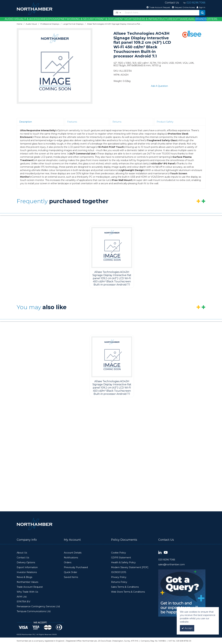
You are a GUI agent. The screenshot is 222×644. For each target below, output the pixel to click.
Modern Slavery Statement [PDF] (130, 567)
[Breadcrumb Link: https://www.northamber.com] (19, 24)
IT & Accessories (36, 19)
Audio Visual (14, 19)
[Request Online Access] (183, 7)
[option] (55, 66)
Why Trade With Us (27, 592)
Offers (212, 19)
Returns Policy (119, 582)
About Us (22, 553)
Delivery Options (26, 563)
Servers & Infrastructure (153, 19)
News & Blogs (24, 577)
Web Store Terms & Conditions (128, 592)
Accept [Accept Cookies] (187, 628)
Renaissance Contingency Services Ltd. (38, 607)
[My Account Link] (201, 7)
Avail (192, 19)
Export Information (27, 567)
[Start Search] (202, 13)
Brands (201, 19)
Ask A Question (159, 86)
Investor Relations (27, 572)
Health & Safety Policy (123, 563)
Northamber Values (27, 582)
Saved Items (71, 577)
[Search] (161, 13)
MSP (58, 19)
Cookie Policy (118, 553)
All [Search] (117, 13)
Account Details (73, 553)
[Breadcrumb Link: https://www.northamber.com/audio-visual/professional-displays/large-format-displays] (73, 24)
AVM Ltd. (22, 597)
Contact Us (23, 558)
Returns (117, 122)
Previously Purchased (76, 567)
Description (26, 122)
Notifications (71, 558)
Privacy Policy (119, 577)
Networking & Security (79, 19)
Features (72, 122)
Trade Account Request (30, 587)
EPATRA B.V (24, 602)
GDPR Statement (121, 558)
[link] (160, 553)
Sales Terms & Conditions (125, 587)
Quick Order (71, 572)
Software (180, 19)
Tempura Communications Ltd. (34, 611)
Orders (68, 563)
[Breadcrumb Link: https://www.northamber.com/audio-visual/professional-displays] (50, 24)
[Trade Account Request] (158, 7)
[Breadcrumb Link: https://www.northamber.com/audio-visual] (31, 24)
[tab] (40, 122)
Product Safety (165, 122)
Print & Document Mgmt (115, 19)
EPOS (51, 19)
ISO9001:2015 (119, 572)
